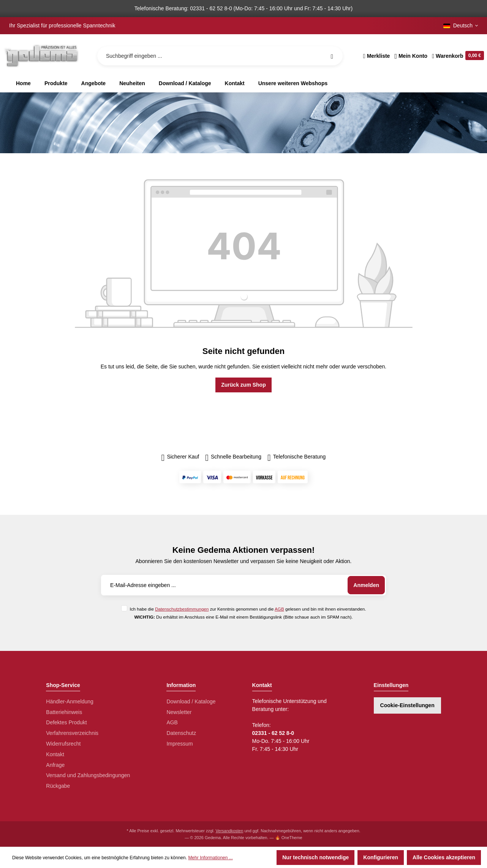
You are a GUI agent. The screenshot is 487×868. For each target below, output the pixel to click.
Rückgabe (58, 786)
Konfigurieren (381, 857)
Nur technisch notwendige (315, 857)
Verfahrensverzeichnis (72, 733)
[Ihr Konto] (411, 56)
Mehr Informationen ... (210, 858)
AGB (279, 609)
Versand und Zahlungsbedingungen (88, 775)
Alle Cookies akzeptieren (444, 857)
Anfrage (55, 765)
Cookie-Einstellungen (407, 705)
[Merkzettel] (377, 56)
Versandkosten (230, 831)
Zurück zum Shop (243, 385)
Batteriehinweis (64, 712)
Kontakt (55, 754)
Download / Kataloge (191, 701)
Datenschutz (181, 733)
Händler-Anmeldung (70, 701)
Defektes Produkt (66, 722)
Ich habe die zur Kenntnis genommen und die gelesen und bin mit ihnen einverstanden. (248, 609)
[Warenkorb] (457, 56)
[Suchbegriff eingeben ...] (220, 56)
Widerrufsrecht (63, 744)
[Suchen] (332, 56)
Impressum (179, 744)
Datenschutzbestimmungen (182, 609)
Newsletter (179, 712)
